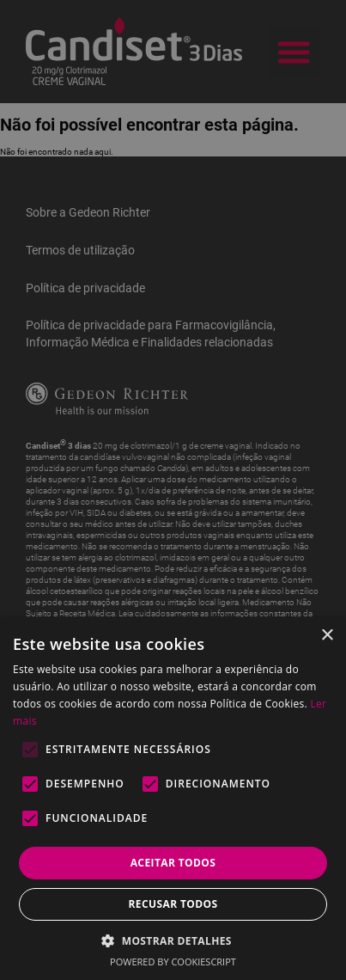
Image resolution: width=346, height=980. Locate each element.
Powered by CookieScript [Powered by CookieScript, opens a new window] (173, 962)
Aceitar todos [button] (173, 863)
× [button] (327, 636)
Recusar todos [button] (173, 904)
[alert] (173, 490)
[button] (173, 940)
